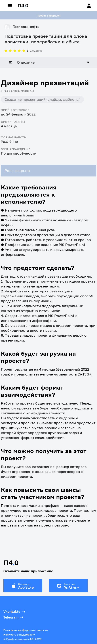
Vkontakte (15, 612)
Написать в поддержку (19, 635)
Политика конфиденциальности (26, 630)
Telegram (14, 617)
